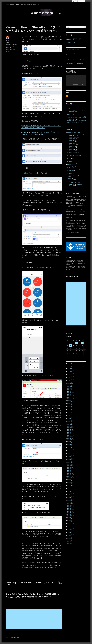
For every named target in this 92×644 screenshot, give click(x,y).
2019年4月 (70, 499)
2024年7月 (70, 403)
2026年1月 (70, 376)
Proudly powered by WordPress (12, 638)
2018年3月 (70, 519)
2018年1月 (70, 522)
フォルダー (14, 50)
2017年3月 (70, 537)
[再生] (68, 85)
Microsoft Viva (70, 165)
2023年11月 (70, 416)
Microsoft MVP (72, 186)
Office (70, 154)
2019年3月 (70, 501)
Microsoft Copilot (71, 163)
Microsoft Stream (72, 148)
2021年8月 (70, 457)
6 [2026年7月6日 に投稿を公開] (71, 346)
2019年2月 (70, 502)
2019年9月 (70, 492)
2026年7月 (70, 367)
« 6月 (70, 356)
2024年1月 (70, 412)
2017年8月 (70, 529)
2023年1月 (70, 431)
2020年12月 (70, 469)
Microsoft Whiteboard (73, 152)
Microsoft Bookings (73, 136)
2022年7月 (70, 440)
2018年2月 (70, 520)
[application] (76, 81)
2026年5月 (70, 370)
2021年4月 (70, 463)
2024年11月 (70, 397)
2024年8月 (70, 402)
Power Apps (71, 171)
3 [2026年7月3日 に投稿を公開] (82, 343)
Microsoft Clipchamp (73, 137)
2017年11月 (70, 525)
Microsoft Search (72, 146)
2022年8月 (70, 438)
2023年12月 (70, 414)
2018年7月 (70, 513)
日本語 (75, 1)
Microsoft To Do (72, 151)
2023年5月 (70, 425)
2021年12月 (70, 450)
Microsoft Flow (9, 51)
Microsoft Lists (72, 140)
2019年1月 (70, 504)
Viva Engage (71, 168)
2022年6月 (70, 441)
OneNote (70, 157)
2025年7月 (70, 385)
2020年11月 (70, 470)
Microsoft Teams (72, 149)
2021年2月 (70, 466)
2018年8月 (70, 511)
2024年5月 (70, 406)
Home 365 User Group (73, 183)
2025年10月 (70, 381)
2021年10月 (70, 454)
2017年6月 (70, 533)
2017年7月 (70, 531)
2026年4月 (70, 371)
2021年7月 (70, 458)
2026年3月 (70, 373)
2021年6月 (70, 460)
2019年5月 (70, 498)
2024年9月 (70, 400)
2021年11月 (70, 452)
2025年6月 (70, 387)
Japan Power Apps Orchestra (75, 184)
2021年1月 (70, 467)
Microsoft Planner (72, 145)
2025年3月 (70, 391)
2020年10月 (70, 472)
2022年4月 (70, 444)
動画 (70, 181)
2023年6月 (70, 423)
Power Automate (9, 46)
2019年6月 (70, 496)
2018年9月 (70, 510)
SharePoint (8, 48)
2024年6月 (70, 405)
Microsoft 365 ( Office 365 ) (11, 45)
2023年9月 (70, 419)
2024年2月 (70, 411)
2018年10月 (70, 508)
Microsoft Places (72, 143)
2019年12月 (70, 487)
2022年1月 (70, 449)
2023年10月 (70, 417)
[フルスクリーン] (85, 85)
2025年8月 (70, 384)
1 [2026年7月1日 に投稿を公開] (76, 343)
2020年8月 (70, 475)
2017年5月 (70, 534)
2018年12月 (70, 505)
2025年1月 (70, 394)
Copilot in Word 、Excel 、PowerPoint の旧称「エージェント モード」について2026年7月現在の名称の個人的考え (77, 118)
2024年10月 (70, 399)
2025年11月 (70, 379)
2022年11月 (70, 434)
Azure (69, 177)
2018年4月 (70, 517)
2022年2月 (70, 447)
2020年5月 (70, 479)
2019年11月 (70, 488)
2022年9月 (70, 437)
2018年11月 (70, 507)
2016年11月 (70, 543)
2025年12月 (70, 378)
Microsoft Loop (72, 142)
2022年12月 (70, 432)
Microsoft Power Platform (73, 169)
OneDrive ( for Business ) (74, 155)
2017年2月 (70, 539)
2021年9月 (70, 455)
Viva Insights (71, 166)
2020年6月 (70, 478)
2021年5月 (70, 461)
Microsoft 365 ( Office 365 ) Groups (76, 134)
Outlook (70, 158)
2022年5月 (70, 443)
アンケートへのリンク (71, 43)
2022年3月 (70, 446)
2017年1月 (70, 540)
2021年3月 (70, 464)
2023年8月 (70, 420)
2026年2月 (70, 374)
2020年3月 (70, 482)
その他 (69, 178)
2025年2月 (70, 393)
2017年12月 (70, 523)
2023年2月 (70, 429)
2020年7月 (70, 476)
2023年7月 (70, 422)
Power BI (70, 174)
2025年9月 (70, 382)
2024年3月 (70, 409)
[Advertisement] (34, 619)
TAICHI (7, 41)
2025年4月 (70, 390)
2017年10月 (70, 526)
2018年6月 (70, 514)
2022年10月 (70, 435)
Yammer (70, 161)
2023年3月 (70, 428)
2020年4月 (70, 481)
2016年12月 (70, 542)
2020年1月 (70, 485)
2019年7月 (70, 495)
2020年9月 (70, 473)
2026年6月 (70, 368)
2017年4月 (70, 536)
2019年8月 (70, 493)
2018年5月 (70, 516)
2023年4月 (70, 426)
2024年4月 (70, 408)
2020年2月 (70, 484)
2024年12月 (70, 396)
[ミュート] (82, 85)
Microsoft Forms (72, 139)
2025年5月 (70, 388)
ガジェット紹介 (72, 180)
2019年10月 (70, 490)
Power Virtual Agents (73, 175)
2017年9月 (70, 528)
